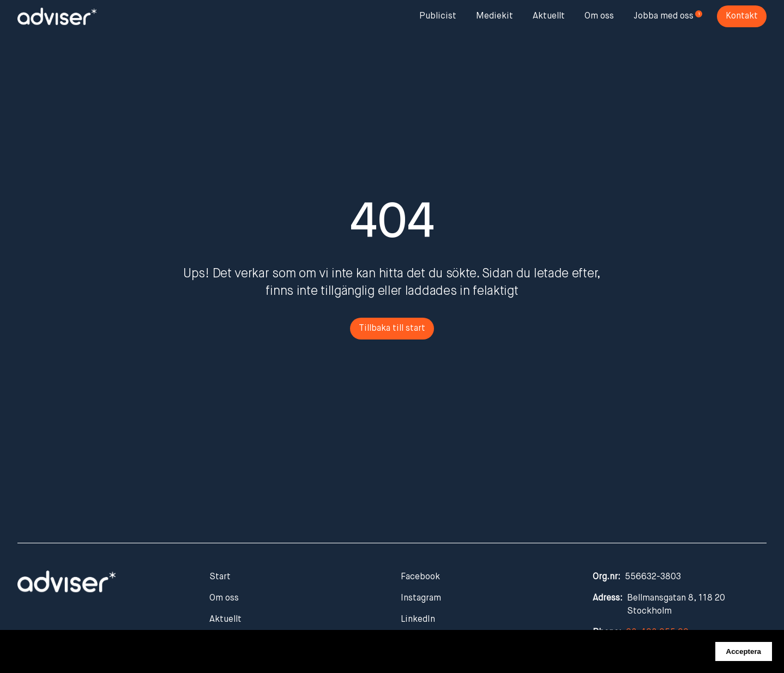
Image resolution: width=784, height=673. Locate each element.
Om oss (599, 16)
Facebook (420, 577)
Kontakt (742, 16)
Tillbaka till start (392, 329)
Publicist (438, 16)
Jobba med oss (664, 16)
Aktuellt (549, 16)
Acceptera (744, 651)
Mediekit (494, 16)
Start (220, 577)
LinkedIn (418, 620)
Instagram (421, 598)
